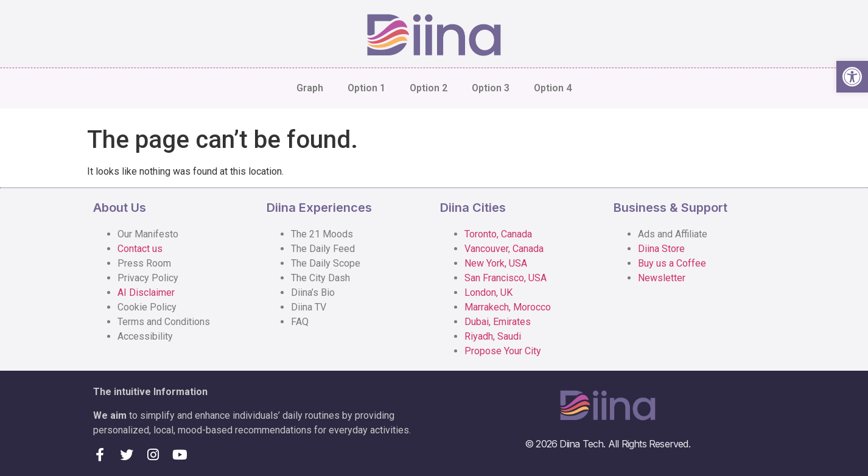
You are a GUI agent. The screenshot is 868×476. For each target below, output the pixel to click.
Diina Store (661, 249)
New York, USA (496, 263)
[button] (852, 77)
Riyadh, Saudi (493, 336)
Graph (310, 88)
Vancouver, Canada (504, 249)
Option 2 (429, 88)
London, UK (488, 292)
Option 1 (366, 88)
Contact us (140, 249)
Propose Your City (503, 351)
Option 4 (553, 88)
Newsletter (662, 278)
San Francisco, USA (506, 278)
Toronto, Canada (498, 234)
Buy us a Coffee (672, 263)
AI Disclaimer (146, 292)
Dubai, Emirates (498, 322)
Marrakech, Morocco (508, 307)
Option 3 (491, 88)
